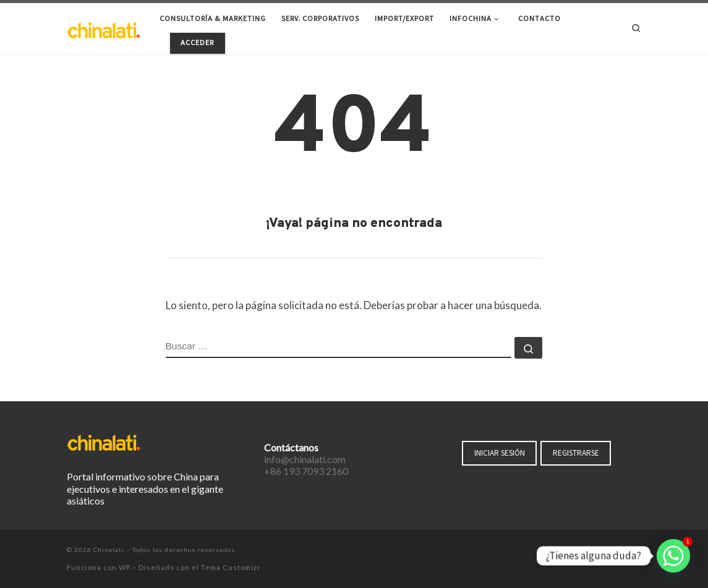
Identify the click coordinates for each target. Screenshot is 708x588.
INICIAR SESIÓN (500, 453)
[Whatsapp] (673, 556)
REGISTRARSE (576, 453)
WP (125, 567)
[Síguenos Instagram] (621, 551)
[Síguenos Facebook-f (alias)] (586, 551)
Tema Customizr (231, 567)
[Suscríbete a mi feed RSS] (638, 551)
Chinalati (109, 550)
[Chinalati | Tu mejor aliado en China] (104, 28)
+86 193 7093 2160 (306, 471)
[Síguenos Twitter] (603, 551)
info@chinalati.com (305, 459)
